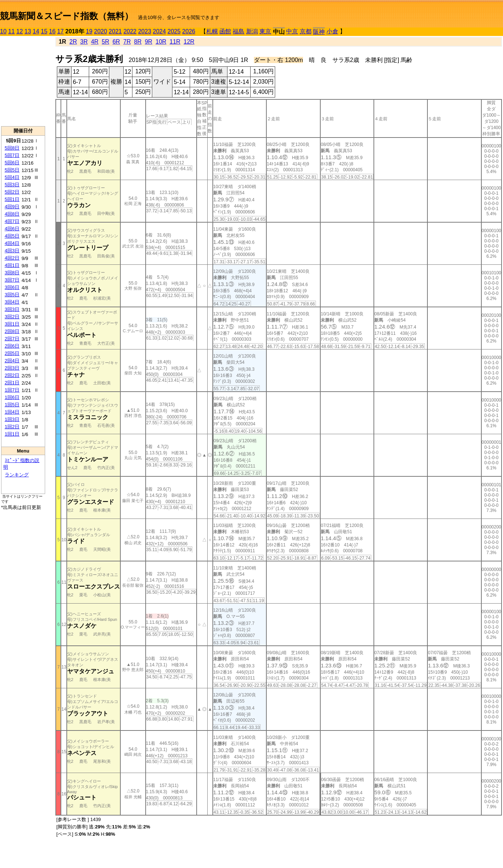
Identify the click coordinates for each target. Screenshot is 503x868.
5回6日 (12, 163)
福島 (238, 31)
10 (3, 31)
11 (11, 31)
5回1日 (12, 199)
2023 (145, 31)
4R (95, 42)
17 (61, 31)
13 (28, 31)
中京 (292, 31)
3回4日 (12, 302)
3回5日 (12, 295)
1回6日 (12, 397)
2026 (189, 31)
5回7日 (12, 155)
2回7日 (12, 339)
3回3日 (12, 309)
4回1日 (12, 265)
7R (127, 42)
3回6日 (12, 287)
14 (36, 31)
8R (138, 42)
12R (189, 42)
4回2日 (12, 258)
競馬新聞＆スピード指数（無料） (67, 16)
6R (116, 42)
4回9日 (12, 207)
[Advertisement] (23, 81)
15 (44, 31)
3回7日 (12, 280)
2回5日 (12, 353)
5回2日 (12, 192)
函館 (225, 31)
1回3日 (12, 419)
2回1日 (12, 383)
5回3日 (12, 185)
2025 (174, 31)
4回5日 (12, 236)
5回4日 (12, 177)
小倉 (332, 31)
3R (84, 42)
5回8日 (12, 148)
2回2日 (12, 375)
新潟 (252, 31)
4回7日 (12, 221)
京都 (306, 31)
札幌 (212, 31)
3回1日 (12, 324)
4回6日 (12, 229)
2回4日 (12, 361)
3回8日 (12, 273)
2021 (115, 31)
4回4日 (12, 243)
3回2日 (12, 317)
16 (52, 31)
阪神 (319, 32)
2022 (130, 31)
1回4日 (12, 412)
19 (89, 31)
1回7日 (12, 390)
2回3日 (12, 368)
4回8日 (12, 214)
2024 (159, 31)
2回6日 (12, 346)
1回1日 (12, 434)
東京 (265, 31)
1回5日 (12, 405)
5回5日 (12, 170)
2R (73, 42)
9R (149, 42)
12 (20, 31)
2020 (101, 31)
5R (105, 42)
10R (161, 42)
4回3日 (12, 251)
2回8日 (12, 331)
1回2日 (12, 427)
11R (175, 42)
